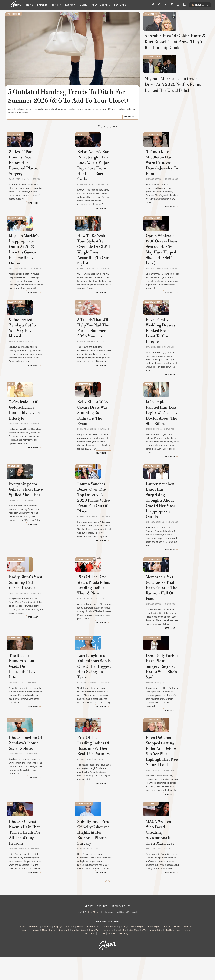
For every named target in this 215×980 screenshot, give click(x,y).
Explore (70, 950)
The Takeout (89, 957)
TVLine (102, 957)
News (30, 5)
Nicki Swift (64, 953)
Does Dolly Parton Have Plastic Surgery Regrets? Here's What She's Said (175, 695)
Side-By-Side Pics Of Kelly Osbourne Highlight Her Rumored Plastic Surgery (102, 866)
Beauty (56, 5)
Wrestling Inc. (125, 957)
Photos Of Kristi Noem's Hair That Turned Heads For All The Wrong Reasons (37, 866)
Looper (25, 953)
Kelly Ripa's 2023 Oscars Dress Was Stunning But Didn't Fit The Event (107, 443)
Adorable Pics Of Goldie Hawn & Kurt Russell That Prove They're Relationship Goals (175, 58)
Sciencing (108, 953)
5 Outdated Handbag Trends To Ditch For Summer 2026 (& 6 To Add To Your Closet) (68, 96)
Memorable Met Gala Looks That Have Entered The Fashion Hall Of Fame (176, 613)
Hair (10, 823)
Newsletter (200, 5)
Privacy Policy (121, 929)
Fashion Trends (14, 14)
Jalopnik (188, 950)
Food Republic (94, 950)
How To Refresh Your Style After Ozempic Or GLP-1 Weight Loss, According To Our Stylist (107, 278)
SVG (144, 953)
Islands (177, 950)
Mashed (35, 953)
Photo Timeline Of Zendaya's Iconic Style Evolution (36, 775)
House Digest (154, 950)
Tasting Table (156, 953)
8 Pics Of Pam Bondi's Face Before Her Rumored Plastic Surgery (35, 190)
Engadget (59, 950)
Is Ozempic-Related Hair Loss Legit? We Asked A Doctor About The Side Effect (175, 443)
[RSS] (184, 6)
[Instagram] (172, 6)
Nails (79, 318)
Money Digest (49, 953)
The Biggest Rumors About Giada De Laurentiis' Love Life (37, 692)
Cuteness (47, 950)
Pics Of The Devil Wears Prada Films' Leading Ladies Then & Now (105, 613)
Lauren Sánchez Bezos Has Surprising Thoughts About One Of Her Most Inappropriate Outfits (175, 528)
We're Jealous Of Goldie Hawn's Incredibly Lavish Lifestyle (38, 440)
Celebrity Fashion (153, 76)
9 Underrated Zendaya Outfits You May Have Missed (36, 357)
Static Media (93, 935)
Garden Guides (111, 950)
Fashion (70, 5)
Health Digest (138, 950)
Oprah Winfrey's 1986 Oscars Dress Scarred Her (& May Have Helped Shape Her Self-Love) (175, 278)
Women (112, 957)
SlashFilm (121, 953)
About (89, 929)
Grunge (125, 950)
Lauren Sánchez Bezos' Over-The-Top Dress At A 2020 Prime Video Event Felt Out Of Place (107, 525)
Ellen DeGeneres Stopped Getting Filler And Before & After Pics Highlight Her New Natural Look (173, 780)
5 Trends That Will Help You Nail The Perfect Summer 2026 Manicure (107, 360)
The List (186, 953)
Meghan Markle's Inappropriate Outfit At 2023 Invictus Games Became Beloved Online (38, 278)
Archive (102, 929)
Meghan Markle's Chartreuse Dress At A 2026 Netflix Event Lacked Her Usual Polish (175, 120)
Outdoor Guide (79, 953)
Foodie (80, 950)
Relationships (101, 5)
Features (120, 5)
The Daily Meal (172, 953)
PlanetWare (95, 953)
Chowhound (33, 950)
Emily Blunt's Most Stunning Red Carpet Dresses (36, 610)
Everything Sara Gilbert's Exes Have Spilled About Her (37, 522)
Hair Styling (82, 147)
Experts (42, 5)
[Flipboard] (166, 6)
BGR (23, 950)
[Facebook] (153, 6)
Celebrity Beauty (15, 147)
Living (83, 5)
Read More (129, 130)
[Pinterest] (159, 6)
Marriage (80, 735)
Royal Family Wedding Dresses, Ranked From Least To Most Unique (174, 360)
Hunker (167, 950)
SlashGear (134, 953)
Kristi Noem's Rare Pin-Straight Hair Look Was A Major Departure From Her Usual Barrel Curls (107, 193)
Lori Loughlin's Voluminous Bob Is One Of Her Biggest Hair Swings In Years (106, 695)
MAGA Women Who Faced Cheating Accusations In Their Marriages (174, 866)
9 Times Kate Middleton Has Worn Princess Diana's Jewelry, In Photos (174, 190)
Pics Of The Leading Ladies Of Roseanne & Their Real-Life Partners (105, 778)
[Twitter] (178, 6)
